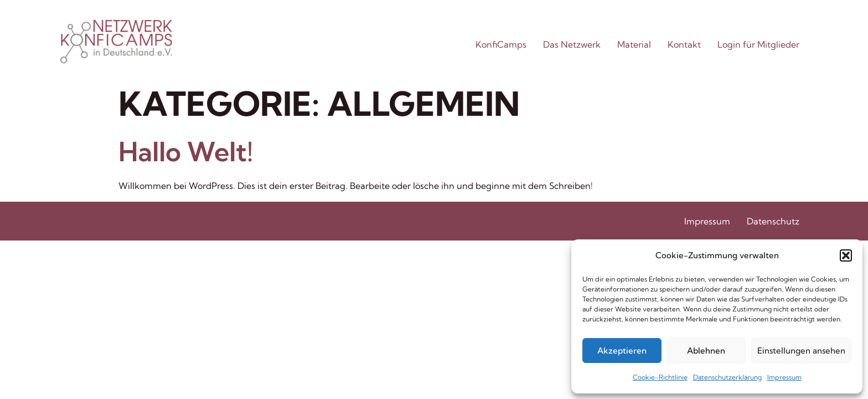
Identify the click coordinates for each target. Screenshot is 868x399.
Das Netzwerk (572, 44)
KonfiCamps (501, 44)
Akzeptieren (622, 351)
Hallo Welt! (186, 152)
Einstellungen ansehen (801, 351)
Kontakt (684, 44)
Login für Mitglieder (758, 44)
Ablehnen (706, 351)
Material (634, 44)
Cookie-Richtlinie (660, 377)
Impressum (784, 377)
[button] (846, 255)
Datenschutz (773, 221)
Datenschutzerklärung (727, 377)
